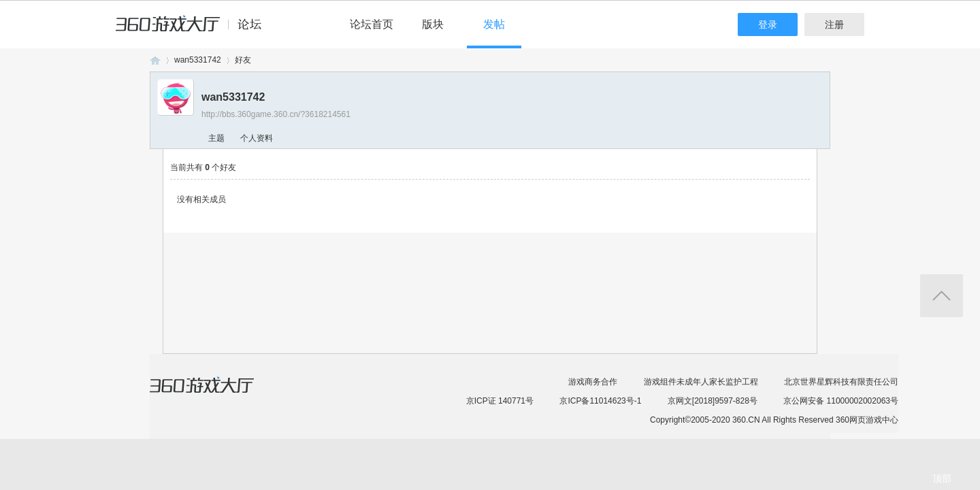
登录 (768, 24)
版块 (433, 24)
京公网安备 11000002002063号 (841, 401)
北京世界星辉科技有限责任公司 (841, 382)
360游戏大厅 (216, 393)
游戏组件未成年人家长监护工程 (701, 382)
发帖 (494, 24)
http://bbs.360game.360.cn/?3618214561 (276, 114)
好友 (243, 60)
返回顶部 (942, 296)
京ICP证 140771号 (500, 401)
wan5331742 (198, 60)
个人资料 (257, 138)
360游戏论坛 (155, 60)
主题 (216, 138)
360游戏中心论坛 (194, 30)
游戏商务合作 (593, 382)
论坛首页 (372, 24)
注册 (834, 24)
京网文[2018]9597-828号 (713, 401)
